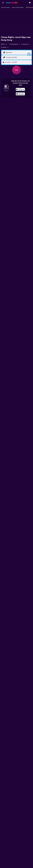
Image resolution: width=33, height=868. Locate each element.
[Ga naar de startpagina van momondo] (12, 3)
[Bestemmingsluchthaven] (18, 57)
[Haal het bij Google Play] (20, 90)
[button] (3, 3)
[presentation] (20, 94)
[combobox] (4, 44)
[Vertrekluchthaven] (18, 53)
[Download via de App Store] (20, 94)
